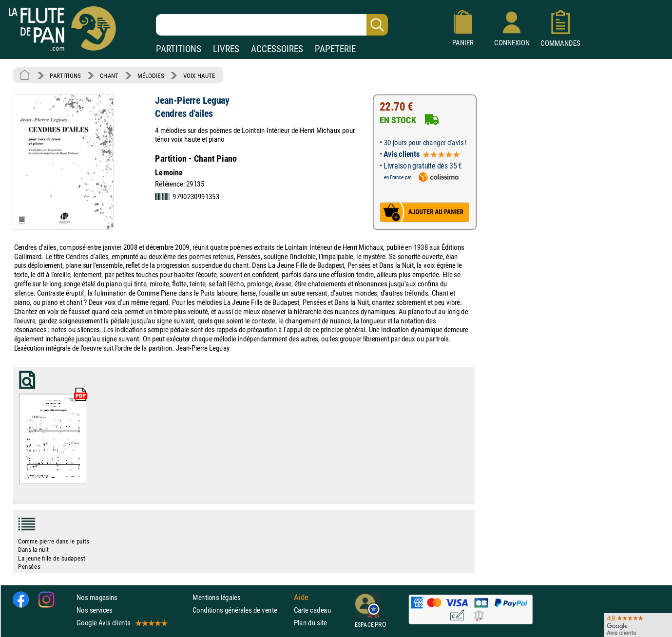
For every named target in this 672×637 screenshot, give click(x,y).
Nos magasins (97, 597)
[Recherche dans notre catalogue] (272, 25)
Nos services (94, 610)
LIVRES (226, 49)
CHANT (109, 75)
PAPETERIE (335, 49)
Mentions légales (216, 597)
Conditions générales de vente (241, 610)
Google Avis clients (121, 623)
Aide (301, 597)
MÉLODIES (151, 75)
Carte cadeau (312, 610)
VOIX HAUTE (199, 75)
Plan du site (310, 623)
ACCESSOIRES (277, 49)
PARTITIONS (179, 49)
